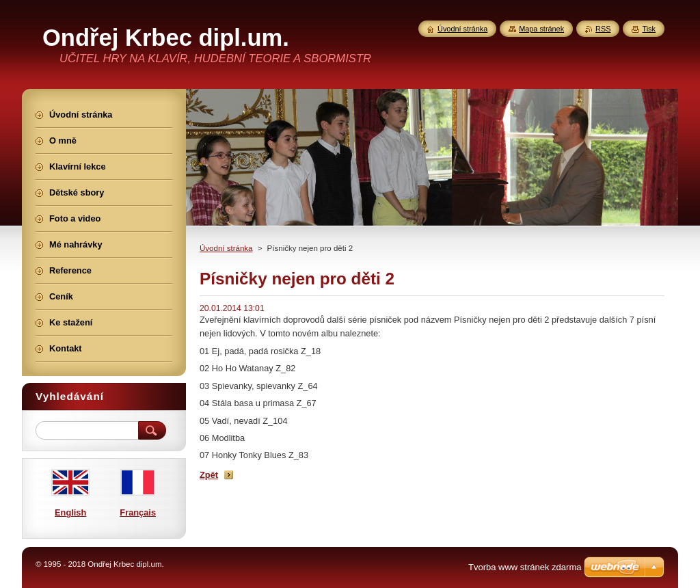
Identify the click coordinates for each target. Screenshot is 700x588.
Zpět (209, 475)
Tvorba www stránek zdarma (525, 567)
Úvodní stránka (226, 248)
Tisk (649, 29)
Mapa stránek (541, 29)
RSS (603, 29)
